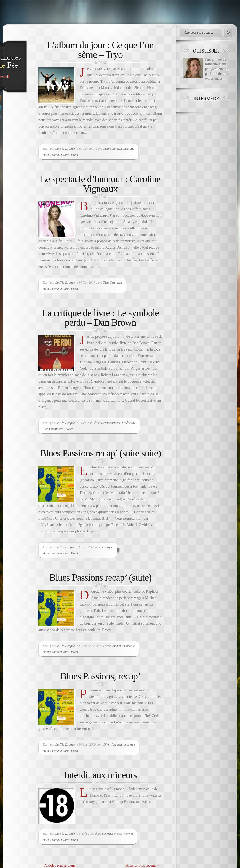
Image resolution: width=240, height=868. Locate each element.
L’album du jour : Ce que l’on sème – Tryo (101, 50)
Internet (128, 834)
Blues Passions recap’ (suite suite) (100, 453)
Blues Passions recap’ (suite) (100, 578)
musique (129, 149)
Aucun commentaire (56, 155)
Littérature (129, 423)
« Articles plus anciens (58, 865)
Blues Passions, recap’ (100, 676)
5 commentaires (53, 429)
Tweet (74, 155)
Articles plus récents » (143, 865)
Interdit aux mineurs (101, 775)
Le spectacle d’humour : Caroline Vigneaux (101, 184)
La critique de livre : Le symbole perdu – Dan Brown (100, 318)
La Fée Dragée (65, 149)
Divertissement (112, 149)
